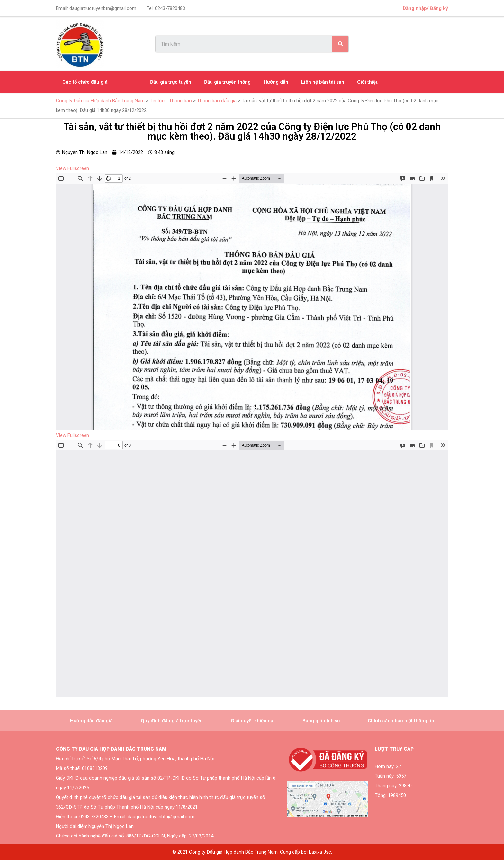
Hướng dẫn (276, 82)
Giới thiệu (368, 82)
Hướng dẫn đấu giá (91, 721)
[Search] (340, 44)
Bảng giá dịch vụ (321, 721)
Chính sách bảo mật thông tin (401, 721)
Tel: (166, 8)
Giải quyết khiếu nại (253, 721)
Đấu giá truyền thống (227, 82)
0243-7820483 (170, 8)
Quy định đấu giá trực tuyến (172, 721)
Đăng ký (439, 8)
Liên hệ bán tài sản (323, 82)
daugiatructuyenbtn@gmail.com (103, 8)
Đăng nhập (415, 8)
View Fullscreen (72, 168)
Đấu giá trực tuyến (171, 82)
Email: (96, 8)
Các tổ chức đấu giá (85, 82)
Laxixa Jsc (320, 852)
